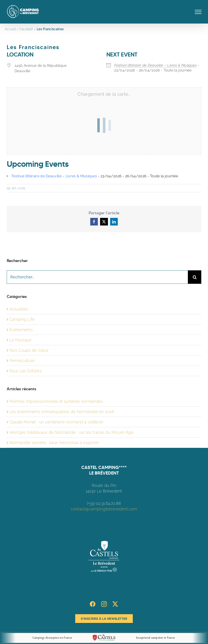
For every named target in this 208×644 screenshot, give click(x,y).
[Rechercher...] (97, 277)
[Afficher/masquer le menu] (198, 12)
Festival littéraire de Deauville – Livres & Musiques (155, 65)
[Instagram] (104, 604)
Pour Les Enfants (26, 371)
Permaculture (22, 361)
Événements (21, 330)
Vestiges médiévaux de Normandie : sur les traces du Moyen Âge (71, 432)
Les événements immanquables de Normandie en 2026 (62, 412)
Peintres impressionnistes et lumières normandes (56, 401)
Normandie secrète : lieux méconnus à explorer (54, 443)
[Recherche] (195, 277)
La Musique (20, 340)
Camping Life (22, 319)
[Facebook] (93, 604)
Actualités (19, 309)
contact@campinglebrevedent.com (104, 509)
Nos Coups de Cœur (29, 350)
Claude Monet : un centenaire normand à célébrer (56, 422)
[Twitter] (115, 604)
